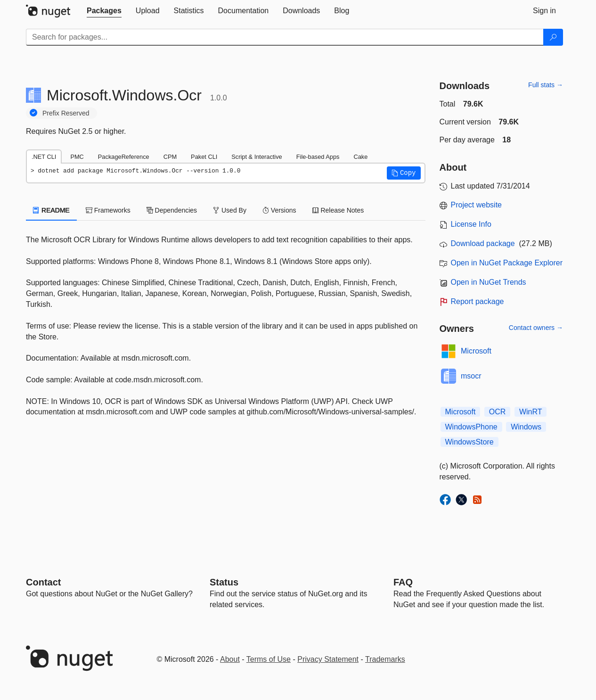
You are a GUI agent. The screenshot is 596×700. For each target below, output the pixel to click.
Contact (43, 582)
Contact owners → (536, 328)
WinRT (531, 412)
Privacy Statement (328, 659)
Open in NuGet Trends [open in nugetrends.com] (489, 282)
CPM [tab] (170, 157)
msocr (471, 376)
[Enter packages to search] (285, 37)
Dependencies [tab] (172, 210)
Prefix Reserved (66, 113)
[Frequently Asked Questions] (403, 582)
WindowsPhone (471, 427)
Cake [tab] (360, 157)
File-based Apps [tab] (318, 157)
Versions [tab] (279, 210)
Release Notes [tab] (338, 210)
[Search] (553, 37)
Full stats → (546, 85)
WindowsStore (469, 442)
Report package (478, 301)
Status (224, 582)
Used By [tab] (230, 210)
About (230, 659)
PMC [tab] (77, 157)
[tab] (104, 11)
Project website (477, 205)
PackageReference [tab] (124, 157)
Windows (526, 427)
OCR (498, 412)
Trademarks (385, 659)
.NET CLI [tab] (44, 157)
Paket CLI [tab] (204, 157)
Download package (483, 243)
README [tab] (51, 210)
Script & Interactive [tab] (257, 157)
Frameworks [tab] (108, 210)
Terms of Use (269, 659)
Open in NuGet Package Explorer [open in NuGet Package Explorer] (507, 263)
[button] (404, 173)
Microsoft (476, 351)
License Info (471, 224)
